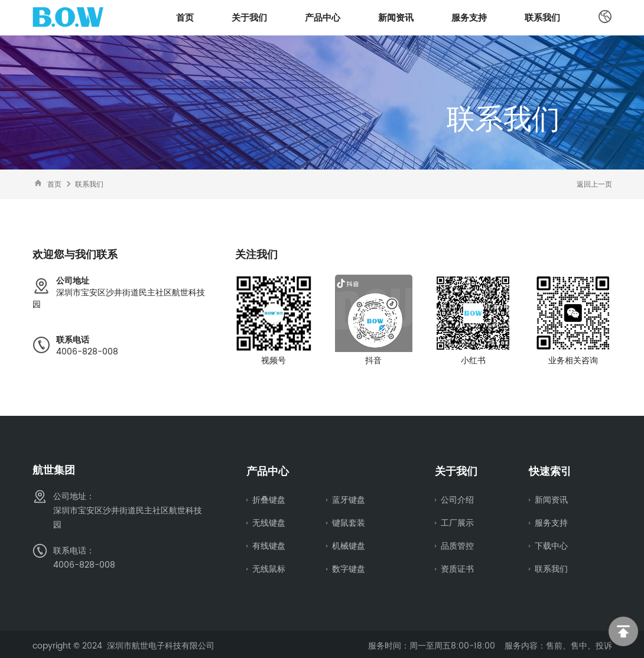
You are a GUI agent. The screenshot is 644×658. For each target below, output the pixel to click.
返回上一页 (594, 184)
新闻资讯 (396, 17)
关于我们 (249, 17)
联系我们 (542, 17)
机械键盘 (349, 545)
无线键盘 (269, 522)
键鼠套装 (349, 522)
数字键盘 (349, 567)
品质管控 (457, 545)
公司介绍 (457, 500)
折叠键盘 (269, 500)
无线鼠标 (269, 567)
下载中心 (551, 545)
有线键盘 (269, 545)
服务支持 (469, 17)
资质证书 (457, 567)
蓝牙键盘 (349, 500)
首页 (185, 17)
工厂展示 (457, 522)
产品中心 (323, 17)
